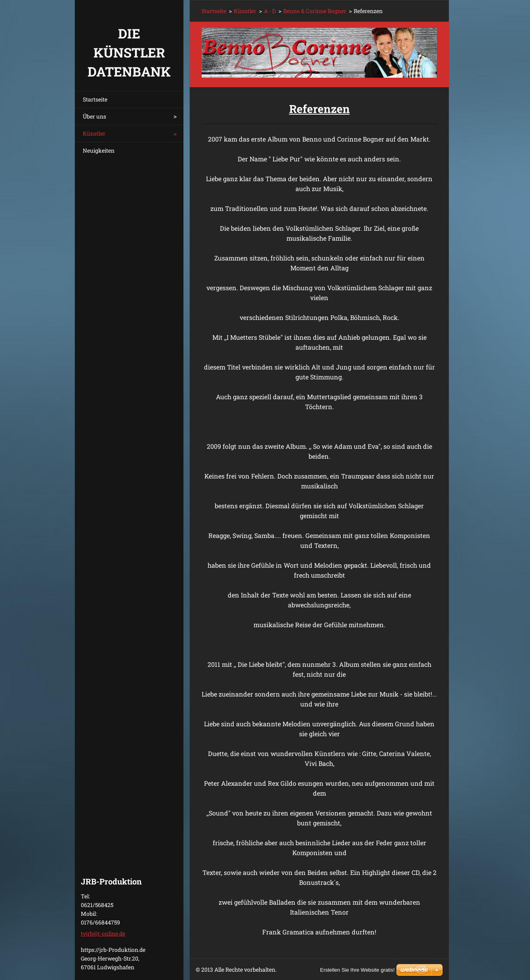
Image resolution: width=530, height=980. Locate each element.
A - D (270, 11)
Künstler (94, 133)
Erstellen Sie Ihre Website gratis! (357, 970)
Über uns (94, 116)
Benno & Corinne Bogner (315, 11)
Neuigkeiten (99, 150)
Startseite (95, 99)
